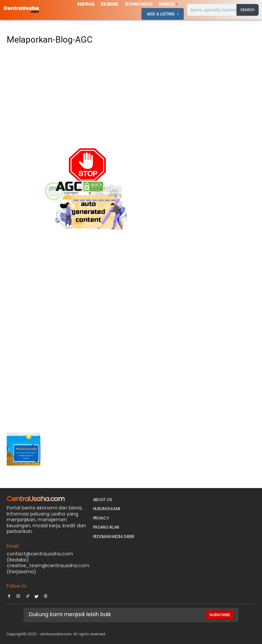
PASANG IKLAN (106, 527)
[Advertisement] (88, 99)
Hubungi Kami (106, 509)
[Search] (248, 10)
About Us (103, 500)
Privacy (101, 518)
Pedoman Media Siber (114, 536)
